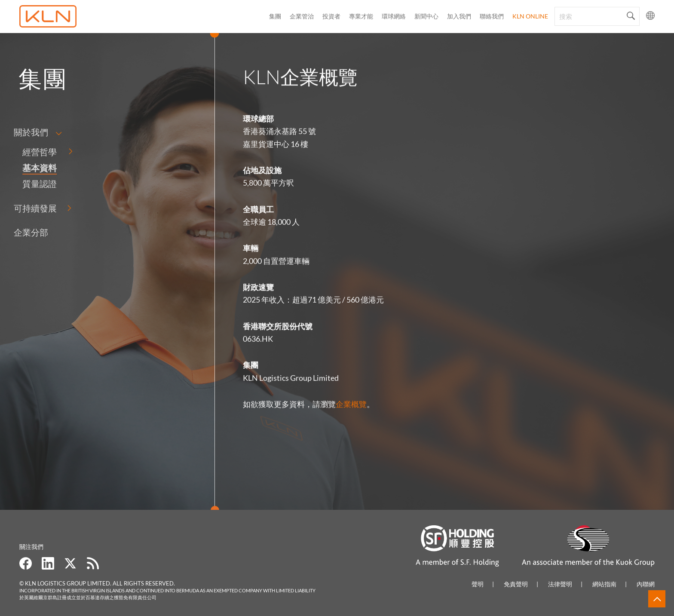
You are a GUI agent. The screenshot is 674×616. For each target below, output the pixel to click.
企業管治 (302, 16)
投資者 (331, 16)
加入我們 (459, 16)
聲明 (478, 584)
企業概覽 (351, 409)
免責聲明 (516, 584)
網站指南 (604, 584)
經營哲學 (21, 152)
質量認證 (21, 184)
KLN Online (530, 16)
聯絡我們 (492, 16)
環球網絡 (394, 16)
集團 (275, 16)
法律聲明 (560, 584)
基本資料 (21, 168)
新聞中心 (426, 16)
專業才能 (361, 16)
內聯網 (646, 584)
